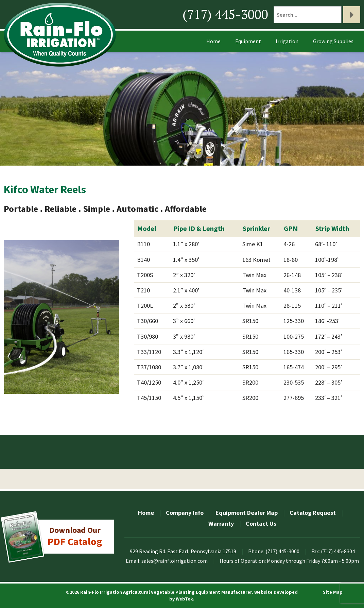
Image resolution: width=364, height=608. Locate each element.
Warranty (221, 523)
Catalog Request (313, 513)
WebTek (184, 599)
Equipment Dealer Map (247, 513)
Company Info (185, 513)
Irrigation (287, 41)
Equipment (248, 41)
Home (213, 41)
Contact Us (261, 523)
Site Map (333, 592)
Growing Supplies (333, 41)
